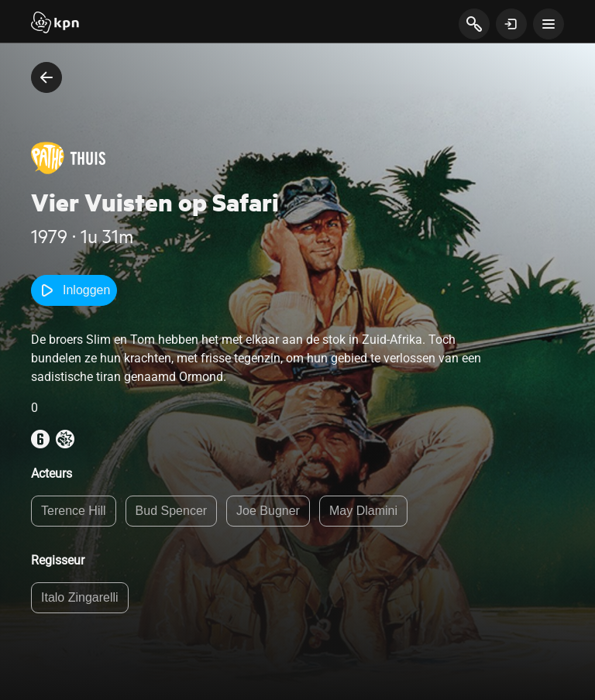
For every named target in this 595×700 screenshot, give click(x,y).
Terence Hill (74, 511)
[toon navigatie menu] (549, 24)
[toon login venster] (511, 24)
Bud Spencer (172, 511)
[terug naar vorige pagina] (46, 77)
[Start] (55, 24)
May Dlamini (363, 511)
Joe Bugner (268, 511)
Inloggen (74, 290)
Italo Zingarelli (80, 597)
